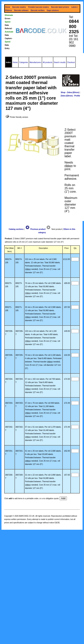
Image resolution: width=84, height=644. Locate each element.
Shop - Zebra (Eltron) (70, 92)
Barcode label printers (60, 7)
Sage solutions (53, 10)
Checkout (71, 62)
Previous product (35, 229)
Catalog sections (16, 229)
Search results (60, 62)
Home (8, 7)
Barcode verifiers (38, 10)
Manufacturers (35, 62)
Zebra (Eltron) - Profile (70, 96)
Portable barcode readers (39, 7)
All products (47, 62)
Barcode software (21, 10)
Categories (24, 62)
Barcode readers (19, 7)
